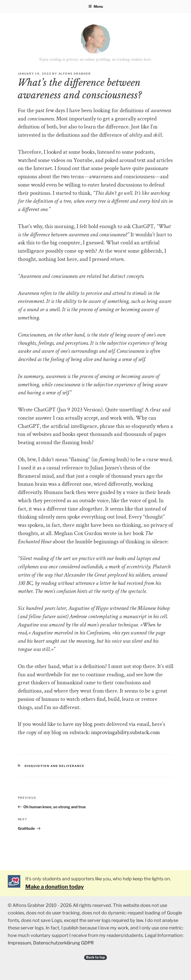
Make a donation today (55, 887)
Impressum (19, 943)
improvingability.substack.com (125, 732)
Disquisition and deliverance (54, 766)
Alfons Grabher (75, 74)
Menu (96, 6)
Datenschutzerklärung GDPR (63, 943)
